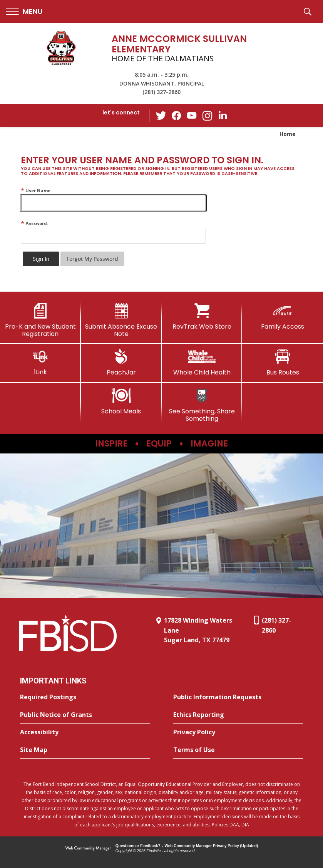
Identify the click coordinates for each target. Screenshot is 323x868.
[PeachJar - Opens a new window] (121, 363)
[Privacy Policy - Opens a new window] (238, 732)
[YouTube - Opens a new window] (192, 115)
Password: (34, 223)
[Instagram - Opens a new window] (207, 116)
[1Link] (40, 362)
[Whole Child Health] (202, 363)
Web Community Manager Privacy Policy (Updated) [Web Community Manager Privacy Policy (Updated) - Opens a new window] (212, 846)
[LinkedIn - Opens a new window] (223, 115)
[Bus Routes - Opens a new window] (283, 363)
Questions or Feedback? (138, 846)
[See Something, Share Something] (202, 405)
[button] (24, 12)
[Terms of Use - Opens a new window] (238, 750)
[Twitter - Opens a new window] (161, 115)
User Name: (36, 191)
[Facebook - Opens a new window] (176, 116)
